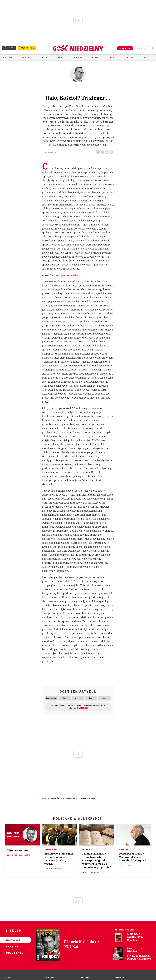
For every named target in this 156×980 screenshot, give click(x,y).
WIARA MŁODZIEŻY (80, 798)
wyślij (112, 151)
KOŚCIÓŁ (66, 798)
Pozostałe (12, 953)
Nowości (12, 940)
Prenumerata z (24, 48)
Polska (43, 57)
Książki (12, 946)
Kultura (78, 57)
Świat (61, 57)
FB (99, 151)
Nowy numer (9, 57)
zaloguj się (141, 48)
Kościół (26, 57)
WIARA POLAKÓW (93, 798)
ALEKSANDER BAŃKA (55, 798)
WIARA (71, 798)
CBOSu (54, 286)
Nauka (95, 57)
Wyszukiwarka (152, 48)
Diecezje (130, 57)
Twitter (103, 151)
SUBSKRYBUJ (125, 48)
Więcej (147, 57)
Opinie (113, 57)
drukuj (107, 151)
